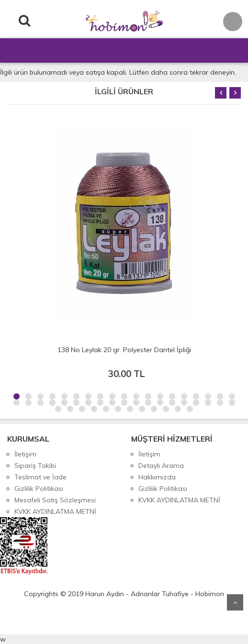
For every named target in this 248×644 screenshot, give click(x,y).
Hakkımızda (157, 477)
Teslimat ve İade (40, 477)
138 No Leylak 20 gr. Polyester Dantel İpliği (124, 350)
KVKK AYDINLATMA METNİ (55, 511)
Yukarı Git (235, 602)
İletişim (25, 454)
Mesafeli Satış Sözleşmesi (55, 500)
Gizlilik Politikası (39, 489)
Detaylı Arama (161, 466)
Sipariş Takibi (35, 466)
